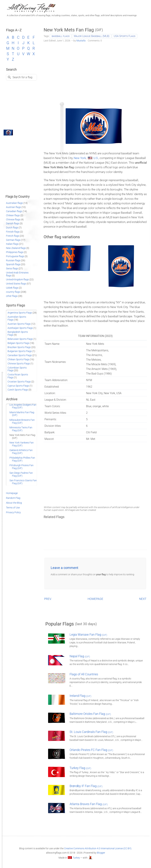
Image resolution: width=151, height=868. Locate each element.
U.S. (96, 158)
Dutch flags (12, 228)
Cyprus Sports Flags (18, 386)
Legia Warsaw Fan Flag (88, 634)
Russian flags (13, 260)
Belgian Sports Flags (18, 343)
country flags (13, 292)
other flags (12, 296)
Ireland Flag (80, 696)
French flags (13, 236)
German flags (13, 240)
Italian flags (12, 244)
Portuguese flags (15, 256)
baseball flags (61, 36)
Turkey (76, 858)
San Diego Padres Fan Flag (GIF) (21, 474)
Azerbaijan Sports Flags (20, 328)
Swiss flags (12, 268)
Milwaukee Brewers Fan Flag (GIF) (22, 421)
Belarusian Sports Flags (20, 339)
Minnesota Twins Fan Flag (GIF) (21, 429)
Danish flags (13, 223)
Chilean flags (13, 215)
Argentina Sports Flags (20, 313)
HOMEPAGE (95, 599)
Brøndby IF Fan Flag (86, 786)
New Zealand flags (16, 248)
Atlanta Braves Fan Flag (89, 804)
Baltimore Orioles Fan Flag (90, 714)
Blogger (101, 853)
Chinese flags (13, 219)
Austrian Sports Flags (19, 324)
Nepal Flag (80, 656)
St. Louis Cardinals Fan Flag (91, 732)
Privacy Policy (13, 512)
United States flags (16, 284)
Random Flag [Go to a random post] (13, 498)
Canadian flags (14, 211)
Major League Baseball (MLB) (92, 36)
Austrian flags (13, 207)
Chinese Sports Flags (19, 364)
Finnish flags (13, 232)
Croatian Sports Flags (19, 382)
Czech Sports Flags (18, 390)
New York (80, 158)
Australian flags (14, 203)
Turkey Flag (80, 768)
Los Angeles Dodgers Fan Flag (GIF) (23, 406)
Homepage (12, 493)
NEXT (143, 599)
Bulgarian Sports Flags (20, 351)
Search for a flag (22, 77)
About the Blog (14, 503)
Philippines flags (15, 252)
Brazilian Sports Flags (19, 347)
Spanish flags (13, 264)
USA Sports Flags (125, 36)
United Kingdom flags (17, 279)
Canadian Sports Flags (20, 355)
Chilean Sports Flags (18, 359)
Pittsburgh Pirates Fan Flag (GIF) (21, 467)
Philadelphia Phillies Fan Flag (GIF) (22, 459)
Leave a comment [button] (65, 568)
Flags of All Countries (84, 674)
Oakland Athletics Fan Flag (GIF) (21, 452)
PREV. (48, 599)
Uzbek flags (12, 288)
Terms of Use (13, 508)
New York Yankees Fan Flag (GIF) (22, 444)
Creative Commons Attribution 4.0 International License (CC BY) (98, 848)
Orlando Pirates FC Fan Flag (91, 750)
